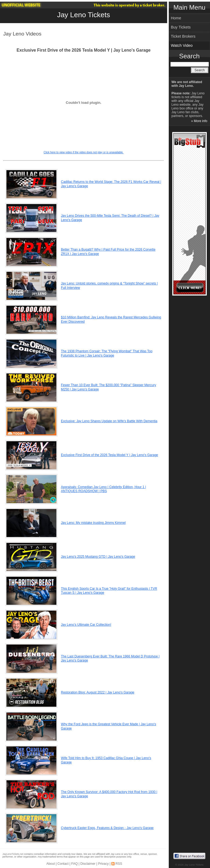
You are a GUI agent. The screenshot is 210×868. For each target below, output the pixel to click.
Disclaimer (88, 864)
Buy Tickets (181, 27)
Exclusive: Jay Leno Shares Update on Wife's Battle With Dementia (109, 421)
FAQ (74, 864)
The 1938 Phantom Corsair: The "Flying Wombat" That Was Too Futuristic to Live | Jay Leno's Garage (107, 353)
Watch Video (182, 45)
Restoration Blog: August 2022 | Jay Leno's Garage (98, 692)
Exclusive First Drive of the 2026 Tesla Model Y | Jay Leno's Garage (109, 455)
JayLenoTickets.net (13, 854)
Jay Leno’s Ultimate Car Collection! (86, 625)
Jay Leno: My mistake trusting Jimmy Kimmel (93, 523)
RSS (119, 864)
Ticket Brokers (183, 36)
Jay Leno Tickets (84, 15)
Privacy (103, 864)
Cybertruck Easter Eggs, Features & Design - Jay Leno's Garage (107, 828)
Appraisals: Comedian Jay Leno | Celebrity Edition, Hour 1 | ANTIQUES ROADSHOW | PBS (104, 489)
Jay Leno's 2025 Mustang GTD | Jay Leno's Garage (98, 557)
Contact (63, 864)
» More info (199, 121)
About (51, 864)
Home (176, 18)
